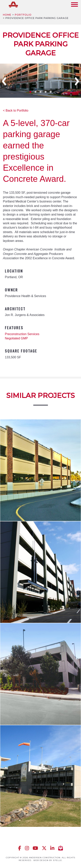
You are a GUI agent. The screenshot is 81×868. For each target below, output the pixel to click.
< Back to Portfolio (16, 110)
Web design (41, 860)
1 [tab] (30, 92)
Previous (4, 81)
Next (77, 81)
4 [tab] (46, 92)
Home (7, 15)
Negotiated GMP (16, 338)
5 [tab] (51, 92)
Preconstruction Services (22, 334)
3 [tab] (40, 92)
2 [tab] (35, 92)
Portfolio (23, 15)
